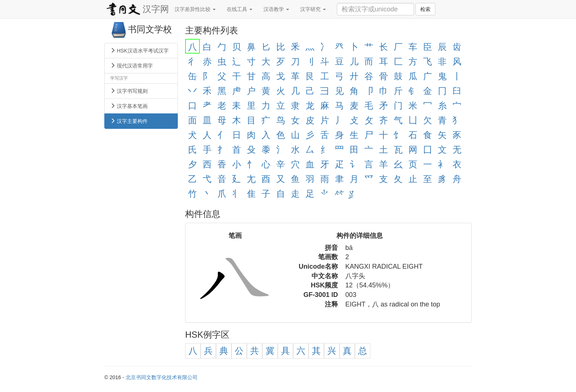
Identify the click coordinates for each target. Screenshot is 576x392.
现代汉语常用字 (132, 66)
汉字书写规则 (129, 91)
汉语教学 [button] (276, 9)
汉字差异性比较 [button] (195, 9)
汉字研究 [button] (313, 9)
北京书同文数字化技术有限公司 (162, 377)
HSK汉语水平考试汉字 (139, 51)
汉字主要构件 (129, 121)
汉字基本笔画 (129, 106)
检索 (425, 9)
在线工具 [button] (240, 9)
